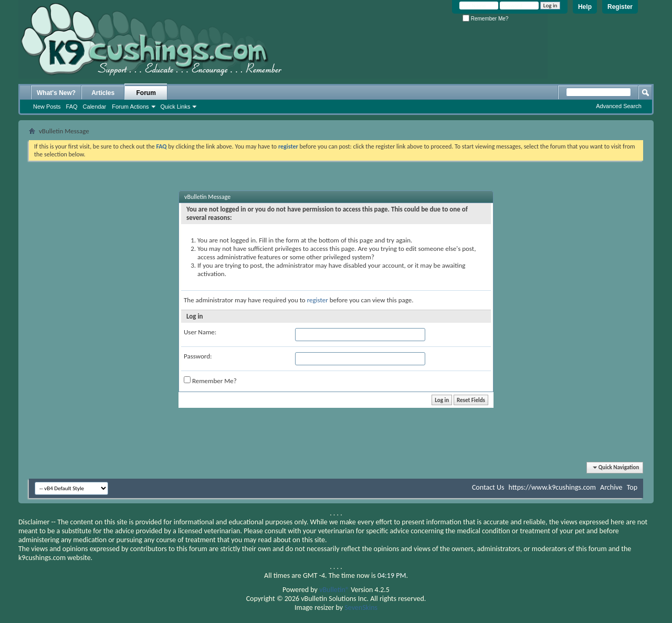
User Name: (200, 332)
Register (620, 7)
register (318, 300)
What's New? (56, 93)
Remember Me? (485, 19)
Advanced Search (619, 106)
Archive (611, 487)
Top (632, 487)
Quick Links (176, 107)
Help (585, 7)
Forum (146, 93)
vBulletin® (334, 590)
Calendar (95, 107)
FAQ (72, 107)
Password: (198, 356)
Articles (103, 93)
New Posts (47, 107)
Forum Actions (130, 107)
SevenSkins (361, 608)
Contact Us (488, 487)
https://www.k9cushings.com (552, 487)
